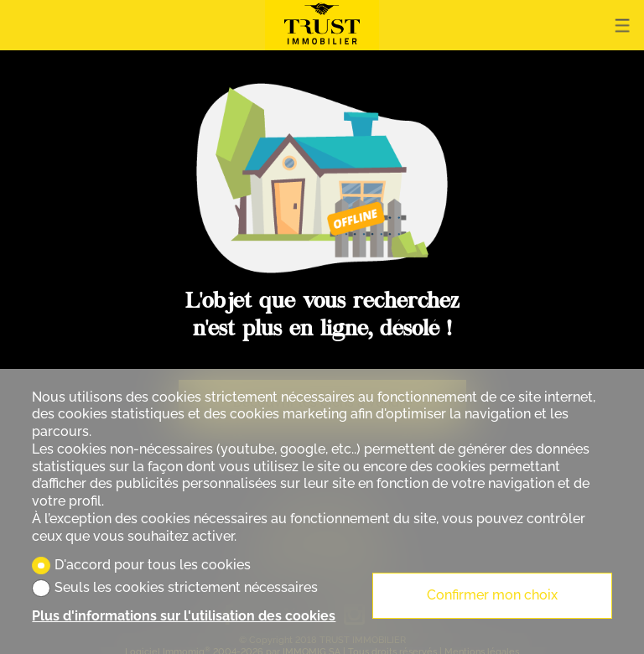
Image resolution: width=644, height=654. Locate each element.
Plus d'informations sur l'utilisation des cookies (184, 616)
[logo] (322, 25)
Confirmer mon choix (492, 595)
